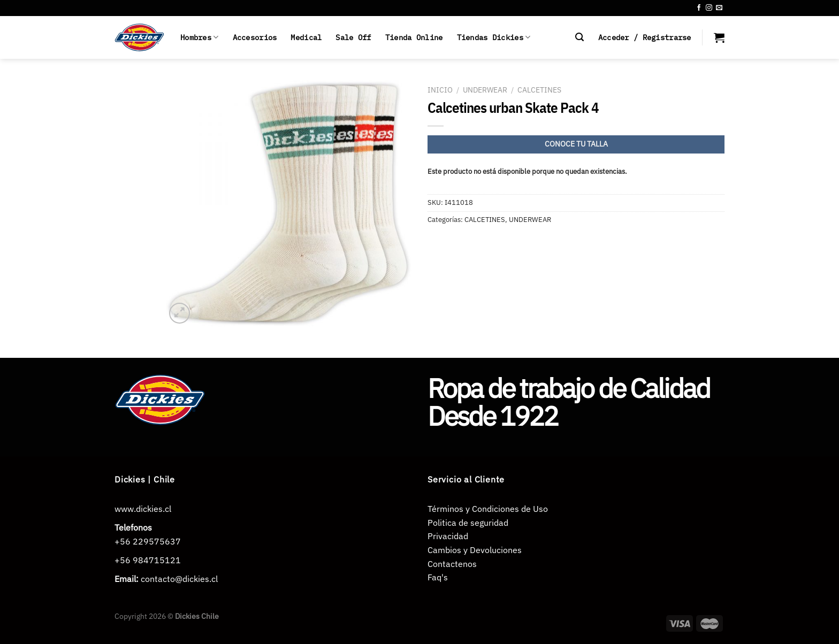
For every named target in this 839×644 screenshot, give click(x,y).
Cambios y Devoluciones (475, 550)
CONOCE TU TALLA (576, 144)
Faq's (438, 577)
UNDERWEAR (485, 90)
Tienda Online (414, 37)
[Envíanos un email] (719, 8)
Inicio (440, 90)
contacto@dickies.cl (179, 579)
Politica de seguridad (468, 523)
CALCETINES (539, 90)
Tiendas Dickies (494, 37)
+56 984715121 (148, 560)
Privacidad (448, 536)
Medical (306, 37)
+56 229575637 (148, 541)
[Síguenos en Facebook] (699, 8)
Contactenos (452, 564)
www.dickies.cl (143, 509)
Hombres (200, 37)
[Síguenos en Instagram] (709, 8)
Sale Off (353, 37)
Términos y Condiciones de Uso (488, 509)
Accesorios (255, 37)
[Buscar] (579, 37)
